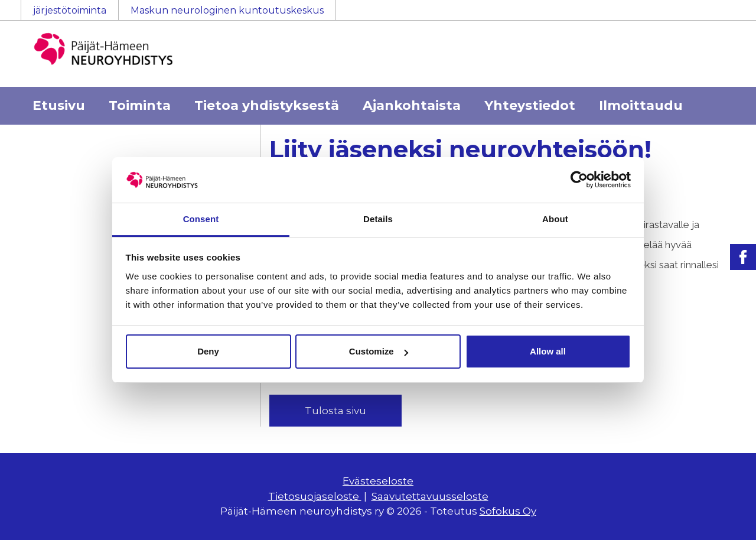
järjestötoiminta (70, 10)
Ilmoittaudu (641, 105)
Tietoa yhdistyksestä (267, 105)
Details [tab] (378, 219)
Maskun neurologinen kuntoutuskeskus (227, 10)
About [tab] (555, 219)
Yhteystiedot (530, 105)
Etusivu (59, 105)
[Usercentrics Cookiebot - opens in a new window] (579, 180)
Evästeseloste (378, 481)
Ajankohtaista (412, 105)
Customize (379, 351)
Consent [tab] (201, 219)
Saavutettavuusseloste (430, 496)
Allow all (548, 351)
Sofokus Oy (508, 511)
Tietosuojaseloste (315, 496)
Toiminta (140, 105)
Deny (208, 351)
